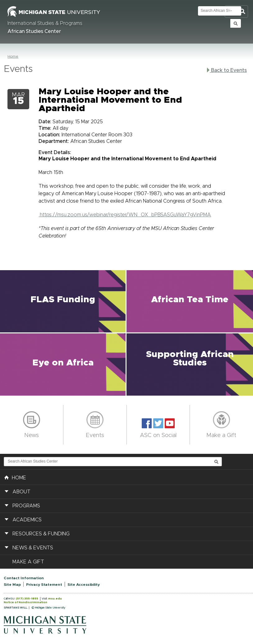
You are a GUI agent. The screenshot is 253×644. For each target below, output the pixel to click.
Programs (26, 506)
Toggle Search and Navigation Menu (236, 12)
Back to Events (227, 70)
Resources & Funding (41, 534)
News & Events (33, 548)
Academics (27, 520)
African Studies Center (34, 31)
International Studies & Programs (45, 23)
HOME (15, 477)
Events (95, 435)
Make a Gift (221, 435)
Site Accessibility (84, 585)
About (21, 492)
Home (13, 56)
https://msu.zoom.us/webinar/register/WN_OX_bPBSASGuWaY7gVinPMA (125, 215)
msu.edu (55, 599)
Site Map (12, 585)
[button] (63, 301)
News (32, 435)
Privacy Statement (44, 585)
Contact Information (24, 578)
